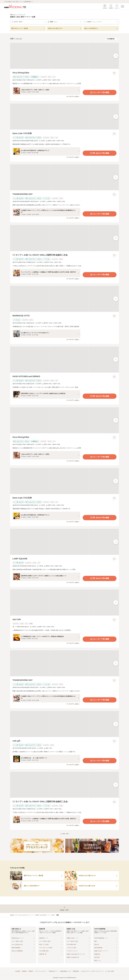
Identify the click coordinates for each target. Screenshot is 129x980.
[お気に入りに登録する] (114, 73)
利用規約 (24, 971)
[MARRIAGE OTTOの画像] (64, 299)
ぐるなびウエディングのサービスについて (92, 971)
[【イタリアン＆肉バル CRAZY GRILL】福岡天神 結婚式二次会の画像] (64, 238)
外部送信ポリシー (54, 971)
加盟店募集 (76, 971)
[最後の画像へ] (116, 56)
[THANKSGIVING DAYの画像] (64, 177)
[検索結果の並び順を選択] (112, 39)
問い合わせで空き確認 (100, 153)
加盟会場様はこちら (66, 971)
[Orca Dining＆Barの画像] (64, 56)
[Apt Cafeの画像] (64, 603)
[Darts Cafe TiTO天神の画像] (64, 117)
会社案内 (18, 971)
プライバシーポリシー (41, 971)
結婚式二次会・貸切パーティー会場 (45, 915)
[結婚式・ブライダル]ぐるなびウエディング (22, 915)
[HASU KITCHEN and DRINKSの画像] (64, 360)
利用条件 (31, 971)
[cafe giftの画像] (64, 724)
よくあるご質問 (109, 971)
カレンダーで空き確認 (100, 92)
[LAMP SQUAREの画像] (64, 542)
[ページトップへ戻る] (64, 909)
